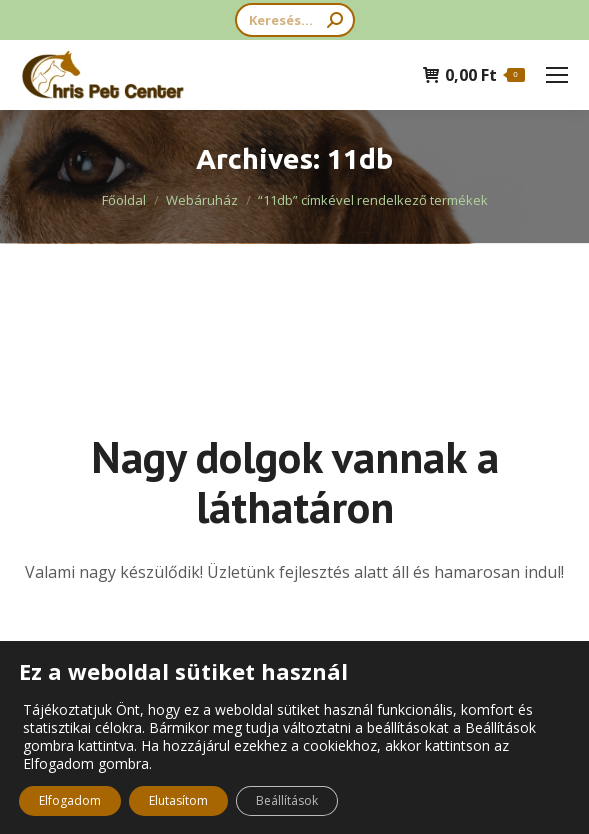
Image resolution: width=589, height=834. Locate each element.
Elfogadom (70, 800)
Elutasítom (178, 800)
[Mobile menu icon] (557, 75)
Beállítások (287, 800)
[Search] (295, 20)
